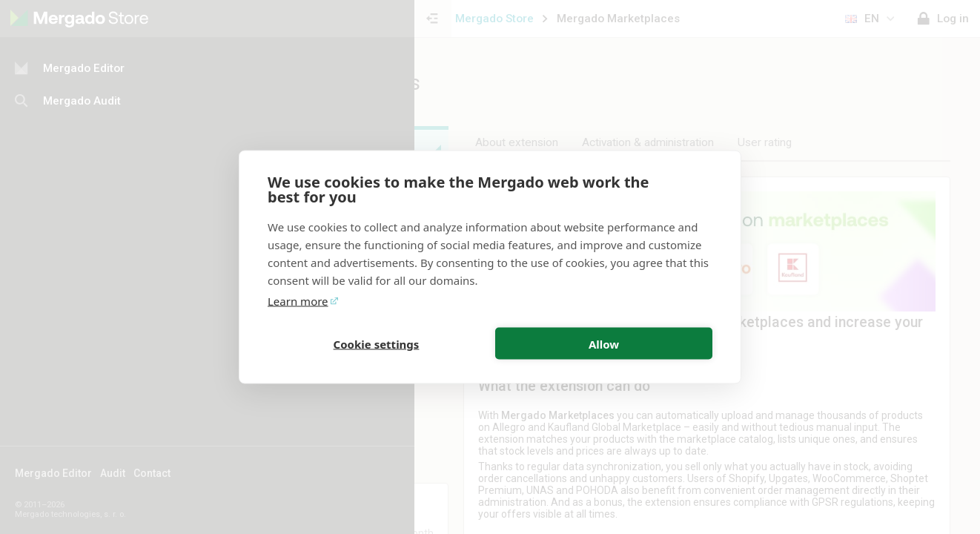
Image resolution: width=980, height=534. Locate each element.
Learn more (298, 301)
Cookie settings (377, 343)
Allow (604, 343)
